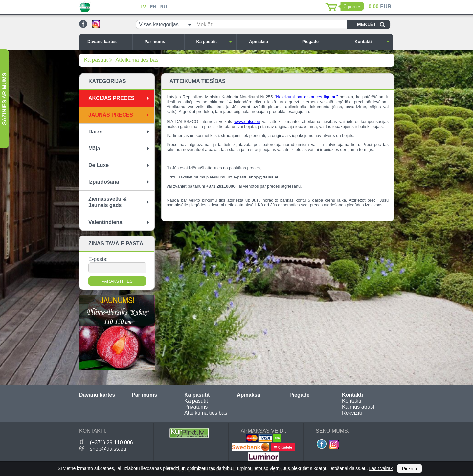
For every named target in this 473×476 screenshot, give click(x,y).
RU (164, 7)
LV (143, 7)
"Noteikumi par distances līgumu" (306, 97)
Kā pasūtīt (214, 42)
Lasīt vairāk (381, 468)
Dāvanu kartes (108, 42)
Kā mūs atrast (358, 407)
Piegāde (319, 42)
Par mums (163, 42)
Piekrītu (409, 469)
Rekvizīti (352, 413)
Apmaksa (267, 42)
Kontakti (372, 42)
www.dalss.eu (247, 121)
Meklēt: (205, 24)
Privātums (196, 407)
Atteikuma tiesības (137, 60)
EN (153, 7)
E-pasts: (98, 259)
